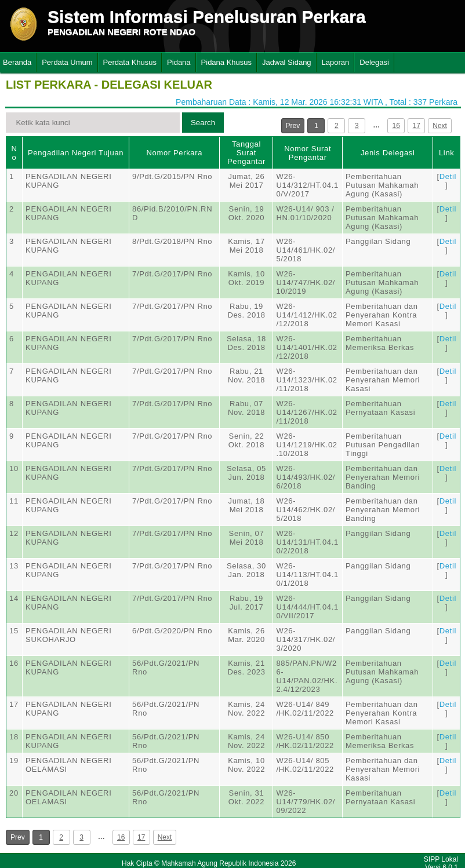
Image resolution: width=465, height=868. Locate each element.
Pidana (179, 62)
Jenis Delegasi (388, 153)
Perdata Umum (67, 62)
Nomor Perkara (174, 153)
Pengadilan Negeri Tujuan (76, 153)
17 (417, 126)
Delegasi (374, 62)
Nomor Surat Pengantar (308, 153)
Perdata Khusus (130, 62)
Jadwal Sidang (287, 62)
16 (396, 126)
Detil (448, 176)
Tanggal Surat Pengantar (246, 153)
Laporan (336, 62)
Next (440, 126)
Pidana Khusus (226, 62)
